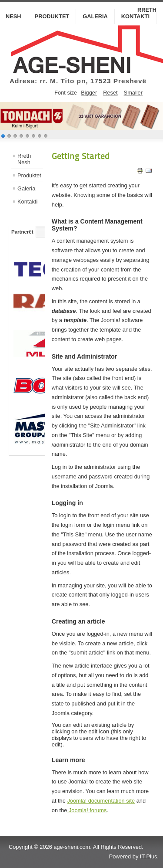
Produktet (52, 16)
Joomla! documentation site (101, 801)
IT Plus (149, 856)
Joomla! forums (87, 810)
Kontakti (135, 16)
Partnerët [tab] (22, 232)
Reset (110, 93)
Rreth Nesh (24, 159)
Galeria (95, 16)
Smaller (133, 93)
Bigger (89, 93)
